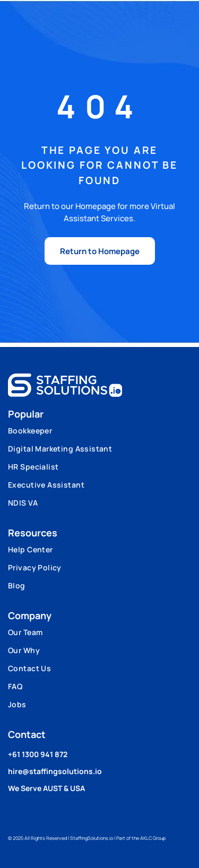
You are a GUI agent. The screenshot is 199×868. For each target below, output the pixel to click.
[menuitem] (99, 435)
